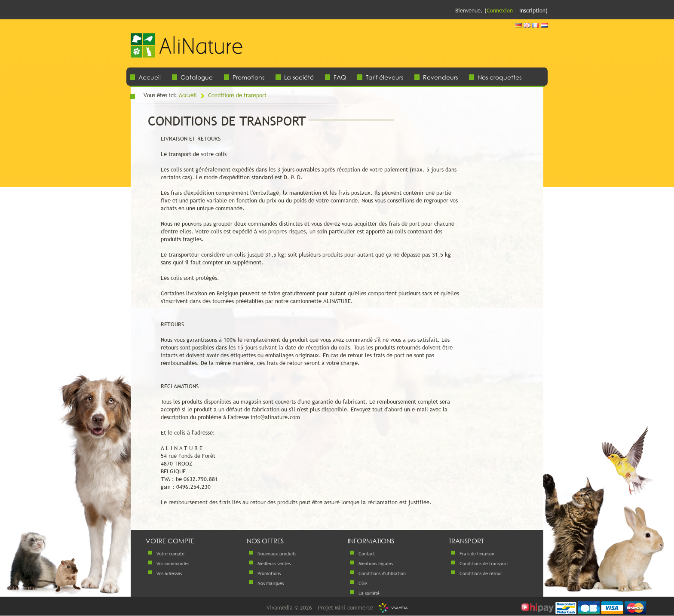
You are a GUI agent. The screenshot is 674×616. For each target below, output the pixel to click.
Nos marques (271, 583)
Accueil (150, 77)
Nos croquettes (499, 77)
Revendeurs (440, 77)
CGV (363, 583)
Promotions (248, 77)
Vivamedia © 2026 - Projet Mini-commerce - (337, 607)
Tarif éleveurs (384, 77)
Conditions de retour (481, 573)
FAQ (340, 77)
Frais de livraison (477, 554)
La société (299, 77)
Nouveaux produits (277, 554)
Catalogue (197, 77)
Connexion (500, 10)
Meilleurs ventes (274, 564)
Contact (367, 554)
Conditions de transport (237, 95)
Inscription (532, 10)
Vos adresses (169, 573)
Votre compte (170, 554)
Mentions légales (376, 564)
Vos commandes (173, 564)
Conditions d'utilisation (382, 573)
